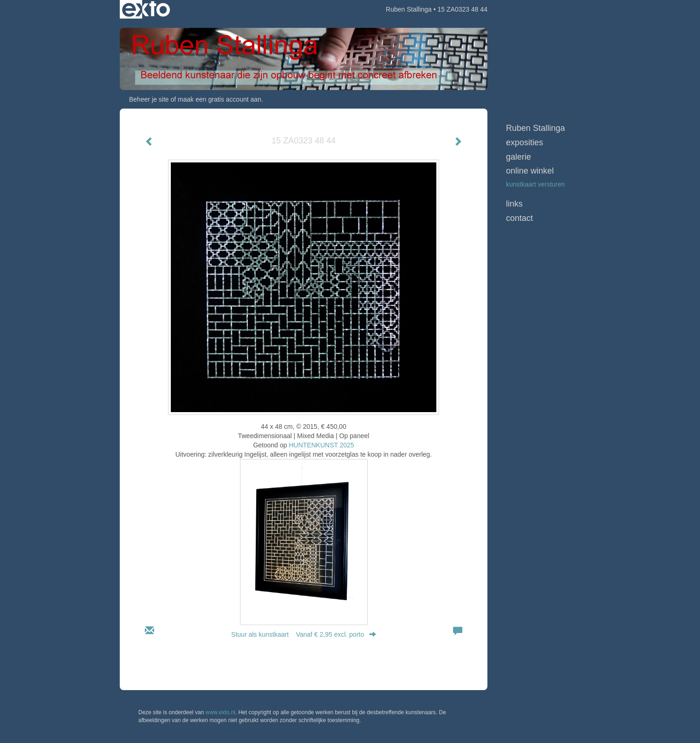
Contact (519, 218)
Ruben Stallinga (409, 9)
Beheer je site (149, 99)
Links (514, 204)
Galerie (519, 157)
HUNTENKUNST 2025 (321, 445)
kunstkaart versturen (535, 184)
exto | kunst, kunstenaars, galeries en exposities (146, 9)
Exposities (525, 142)
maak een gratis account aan (220, 99)
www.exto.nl (220, 712)
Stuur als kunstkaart (304, 634)
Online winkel (530, 171)
